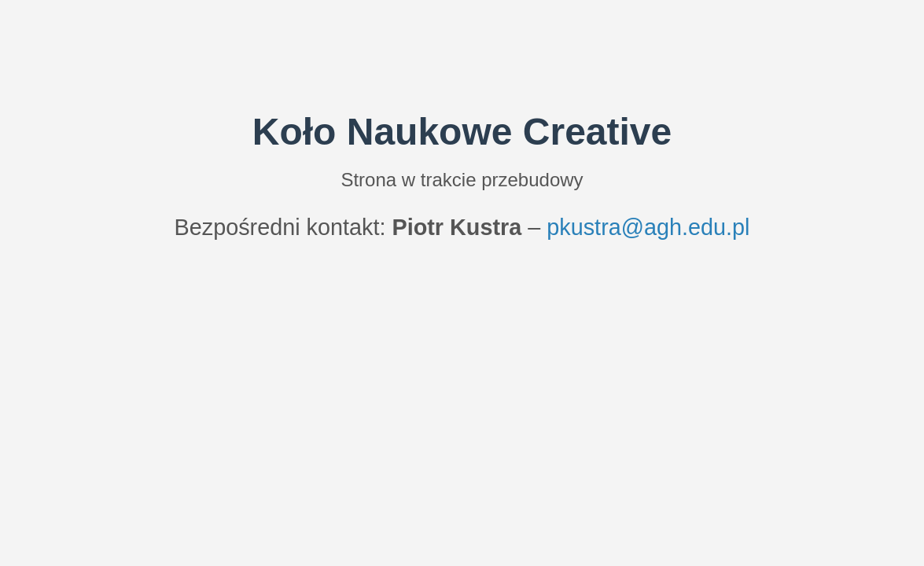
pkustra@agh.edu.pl (648, 227)
